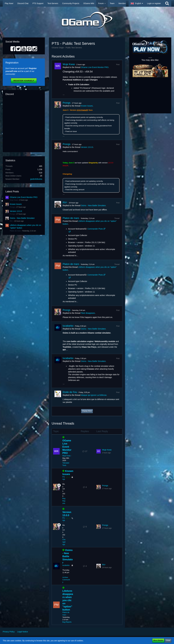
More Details (158, 640)
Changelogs (64, 542)
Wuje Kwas (14, 200)
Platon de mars (15, 231)
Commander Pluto (95, 229)
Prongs (12, 207)
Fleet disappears (88, 313)
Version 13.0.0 (16, 211)
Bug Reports (64, 501)
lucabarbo (68, 326)
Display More (87, 411)
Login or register (154, 3)
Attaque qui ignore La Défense (94, 395)
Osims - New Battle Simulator (22, 218)
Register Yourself (24, 81)
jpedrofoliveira (36, 179)
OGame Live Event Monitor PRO (24, 197)
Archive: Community (66, 580)
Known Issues (16, 204)
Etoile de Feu (70, 392)
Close (168, 640)
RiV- (11, 221)
